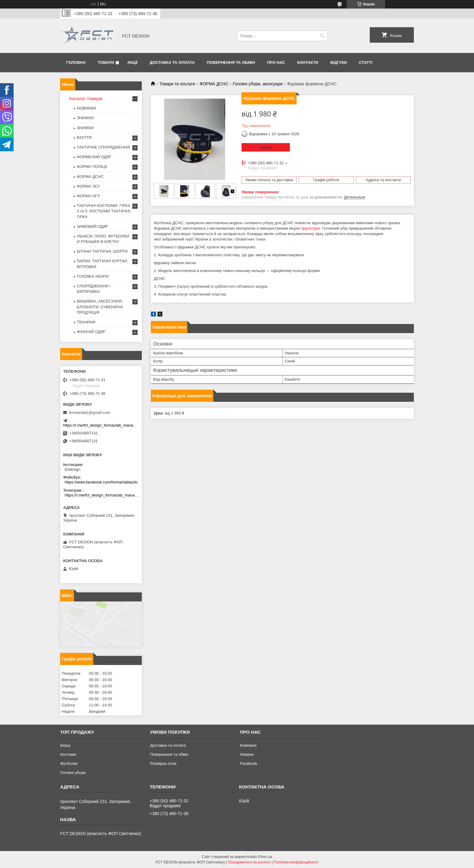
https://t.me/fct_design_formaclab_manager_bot (105, 425)
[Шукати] (322, 36)
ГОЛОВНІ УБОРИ (93, 276)
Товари (106, 62)
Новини (247, 754)
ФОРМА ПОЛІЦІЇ (92, 167)
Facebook (249, 763)
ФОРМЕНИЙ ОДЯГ (94, 157)
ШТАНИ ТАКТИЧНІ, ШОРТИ (102, 251)
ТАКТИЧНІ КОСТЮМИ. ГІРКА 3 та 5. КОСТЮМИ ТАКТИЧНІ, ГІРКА (104, 211)
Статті (365, 62)
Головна (76, 62)
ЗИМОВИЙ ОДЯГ (93, 226)
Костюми (68, 754)
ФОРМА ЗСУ (88, 186)
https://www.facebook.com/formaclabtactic (101, 482)
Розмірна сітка (163, 763)
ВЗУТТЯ (84, 138)
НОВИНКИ (86, 108)
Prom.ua (265, 857)
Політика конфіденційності (296, 862)
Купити (266, 147)
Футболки (69, 763)
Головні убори (73, 773)
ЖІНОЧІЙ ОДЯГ (91, 332)
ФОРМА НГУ (88, 196)
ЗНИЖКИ (85, 118)
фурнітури (311, 228)
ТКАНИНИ (86, 322)
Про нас (276, 62)
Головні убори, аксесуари (258, 84)
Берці (65, 745)
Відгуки (338, 62)
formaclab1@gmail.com (90, 413)
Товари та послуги (177, 84)
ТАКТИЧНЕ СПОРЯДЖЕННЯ (103, 147)
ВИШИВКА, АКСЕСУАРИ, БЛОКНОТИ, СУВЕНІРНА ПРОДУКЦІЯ (100, 307)
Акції (132, 62)
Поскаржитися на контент (249, 862)
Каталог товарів (86, 98)
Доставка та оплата (172, 62)
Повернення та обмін (231, 62)
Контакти (308, 62)
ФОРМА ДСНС (214, 84)
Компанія (248, 745)
